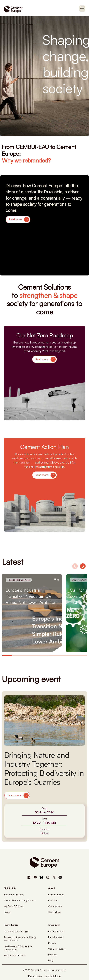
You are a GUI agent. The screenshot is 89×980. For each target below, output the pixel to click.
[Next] (83, 566)
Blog (51, 960)
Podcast (52, 955)
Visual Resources (57, 949)
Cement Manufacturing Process (20, 900)
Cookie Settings (53, 976)
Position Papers (56, 931)
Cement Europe (56, 895)
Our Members (55, 906)
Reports (52, 943)
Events (7, 912)
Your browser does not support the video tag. (45, 248)
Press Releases (56, 937)
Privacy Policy (35, 976)
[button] (18, 220)
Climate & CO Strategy (16, 931)
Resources (54, 925)
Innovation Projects (14, 895)
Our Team (53, 900)
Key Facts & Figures (14, 906)
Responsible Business (15, 955)
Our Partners (55, 912)
